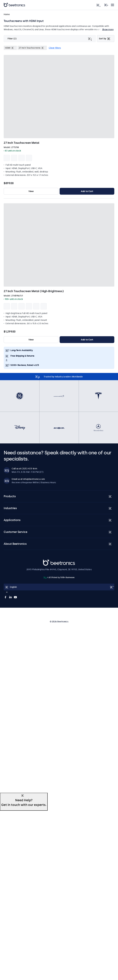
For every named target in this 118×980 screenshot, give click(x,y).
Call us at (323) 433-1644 (25, 469)
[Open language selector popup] (59, 587)
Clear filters (55, 48)
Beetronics (48, 561)
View (31, 191)
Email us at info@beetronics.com (28, 479)
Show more (108, 29)
